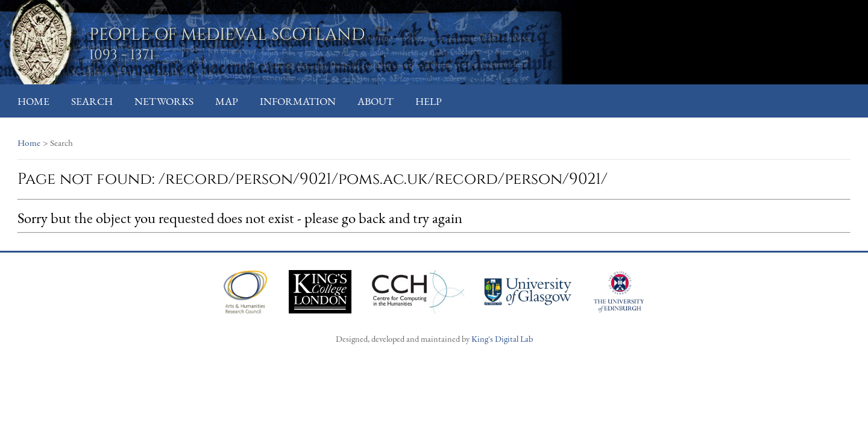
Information (298, 101)
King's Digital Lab (502, 338)
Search (92, 101)
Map (227, 101)
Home (33, 101)
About (376, 101)
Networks (164, 101)
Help (429, 101)
